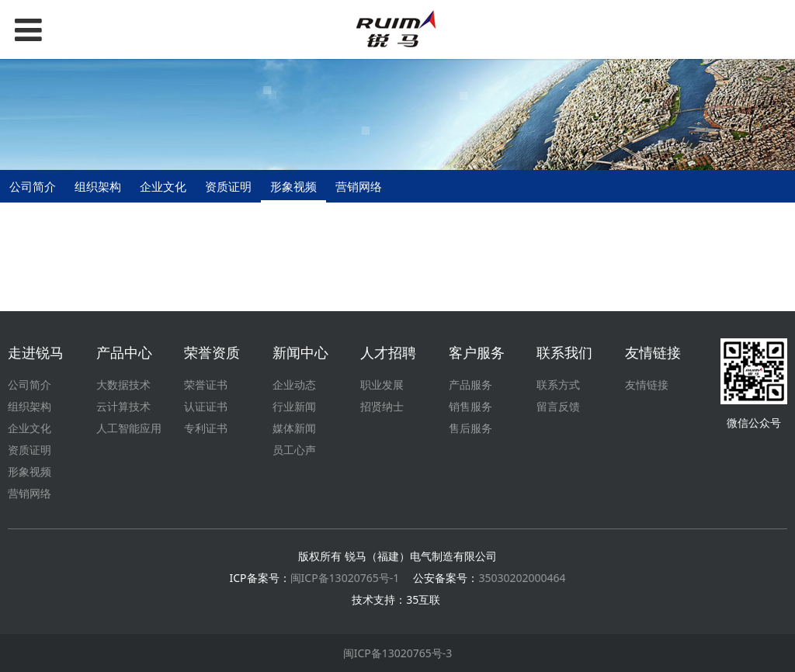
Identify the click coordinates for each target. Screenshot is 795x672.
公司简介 (33, 186)
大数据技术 (123, 384)
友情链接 (647, 384)
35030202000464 (522, 578)
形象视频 (293, 186)
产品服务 (470, 384)
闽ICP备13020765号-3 (398, 653)
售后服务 (470, 428)
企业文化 (163, 186)
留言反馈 (558, 406)
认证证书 (206, 406)
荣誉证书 (206, 384)
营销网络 (359, 186)
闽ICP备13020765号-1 (345, 578)
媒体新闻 (294, 428)
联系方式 (558, 384)
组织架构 (98, 186)
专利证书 (206, 428)
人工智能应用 (129, 428)
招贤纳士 (382, 406)
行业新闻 (294, 406)
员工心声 (294, 450)
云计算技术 (123, 406)
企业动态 (294, 384)
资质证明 (228, 186)
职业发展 (382, 384)
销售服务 (470, 406)
